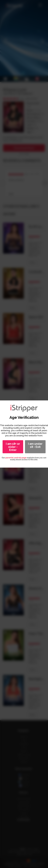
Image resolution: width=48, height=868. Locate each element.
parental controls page (16, 458)
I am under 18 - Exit (35, 445)
